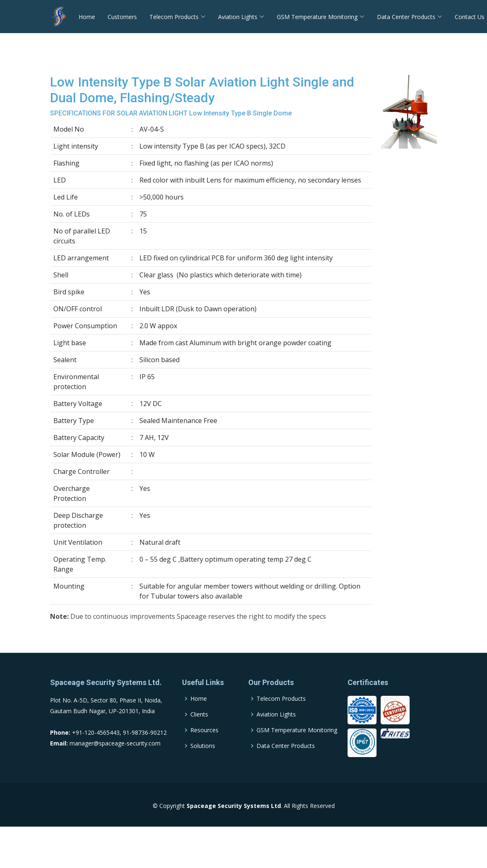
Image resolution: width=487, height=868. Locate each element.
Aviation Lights (276, 733)
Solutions (203, 764)
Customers (122, 17)
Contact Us (470, 17)
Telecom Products (281, 717)
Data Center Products (286, 764)
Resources (204, 748)
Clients (199, 733)
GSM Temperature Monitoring (297, 748)
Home (87, 17)
